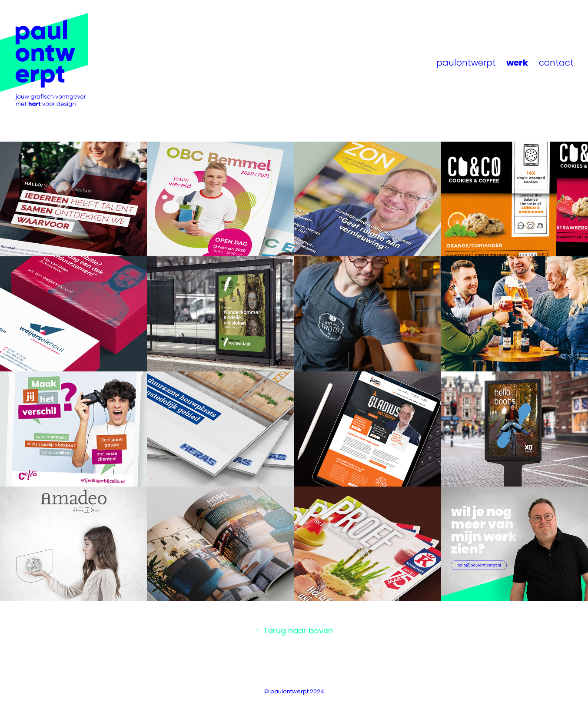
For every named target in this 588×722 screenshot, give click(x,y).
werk (517, 63)
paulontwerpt (466, 63)
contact (556, 63)
